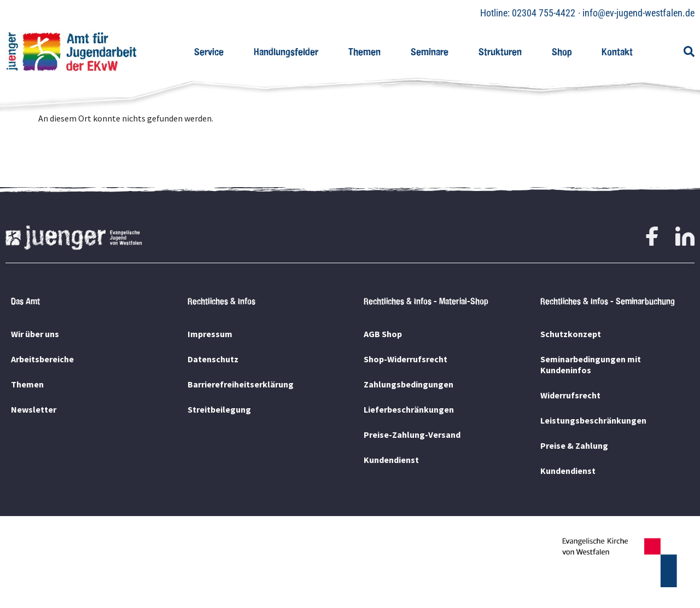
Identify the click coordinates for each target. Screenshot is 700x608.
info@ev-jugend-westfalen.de (638, 13)
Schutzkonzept (571, 334)
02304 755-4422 (544, 13)
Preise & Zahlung (574, 445)
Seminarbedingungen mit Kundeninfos (591, 364)
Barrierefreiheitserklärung (241, 384)
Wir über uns (35, 334)
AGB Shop (383, 334)
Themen (364, 52)
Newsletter (34, 409)
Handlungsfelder (286, 52)
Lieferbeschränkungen (409, 409)
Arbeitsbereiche (42, 359)
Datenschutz (213, 359)
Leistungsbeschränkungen (593, 420)
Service (209, 52)
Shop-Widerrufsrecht (406, 359)
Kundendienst (391, 460)
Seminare (430, 52)
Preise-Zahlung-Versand (412, 435)
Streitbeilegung (219, 409)
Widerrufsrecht (570, 395)
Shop (562, 52)
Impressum (210, 334)
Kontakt (617, 52)
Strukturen (500, 52)
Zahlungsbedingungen (409, 384)
